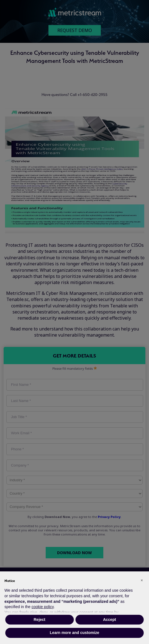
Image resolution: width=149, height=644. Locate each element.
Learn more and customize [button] (74, 633)
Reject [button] (40, 620)
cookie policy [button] (42, 607)
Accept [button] (110, 620)
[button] (142, 580)
